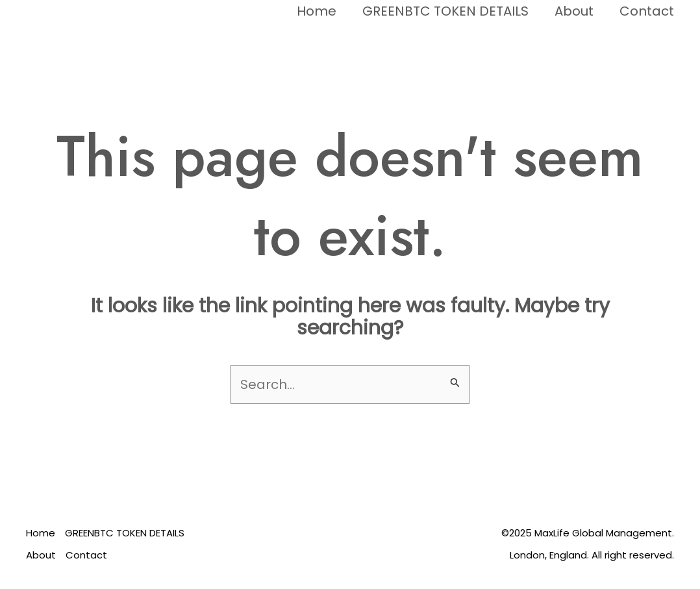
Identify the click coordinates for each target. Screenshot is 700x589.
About (574, 11)
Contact (647, 11)
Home (317, 11)
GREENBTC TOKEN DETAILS (445, 11)
